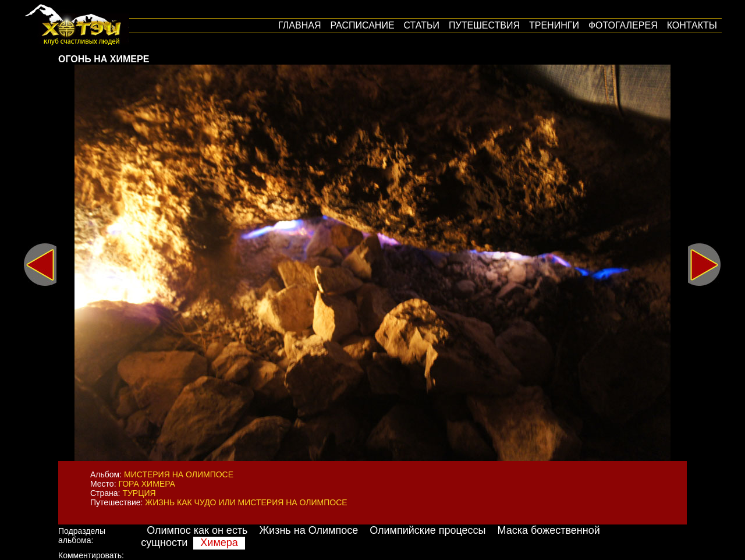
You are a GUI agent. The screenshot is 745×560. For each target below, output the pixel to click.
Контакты (692, 25)
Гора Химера (146, 484)
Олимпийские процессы (428, 530)
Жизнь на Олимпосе (309, 530)
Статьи (422, 25)
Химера (219, 543)
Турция (139, 493)
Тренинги (554, 25)
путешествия (484, 25)
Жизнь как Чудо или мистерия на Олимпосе (246, 502)
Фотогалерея (623, 25)
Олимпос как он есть (197, 530)
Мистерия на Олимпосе (179, 474)
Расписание (362, 25)
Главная (299, 25)
